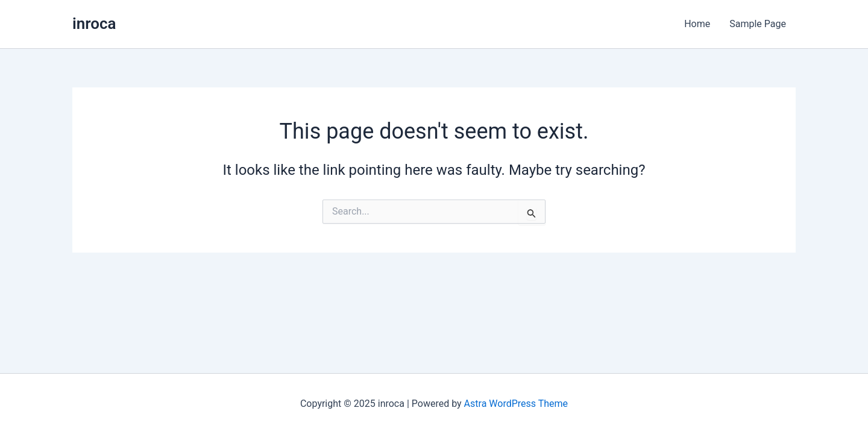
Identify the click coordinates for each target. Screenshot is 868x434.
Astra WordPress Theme (516, 404)
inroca (94, 24)
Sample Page (758, 24)
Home (697, 24)
